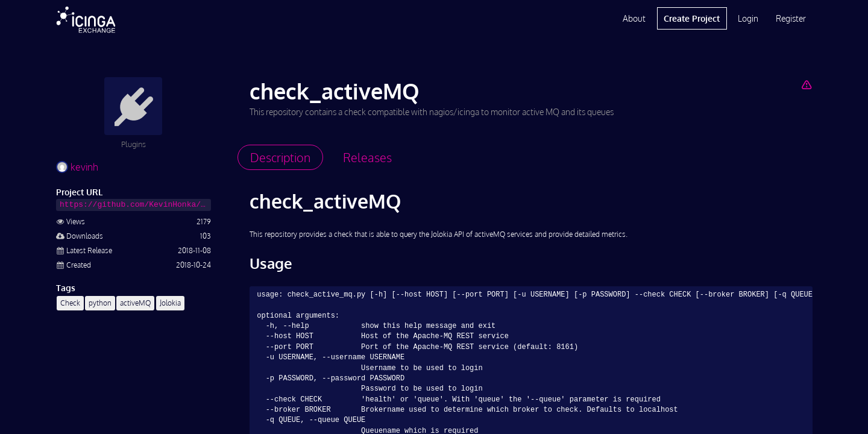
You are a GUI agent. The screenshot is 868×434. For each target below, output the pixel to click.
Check (70, 303)
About (634, 18)
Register (791, 18)
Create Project (692, 18)
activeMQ (135, 303)
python (100, 303)
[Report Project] (806, 84)
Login (748, 18)
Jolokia (170, 303)
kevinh (77, 167)
